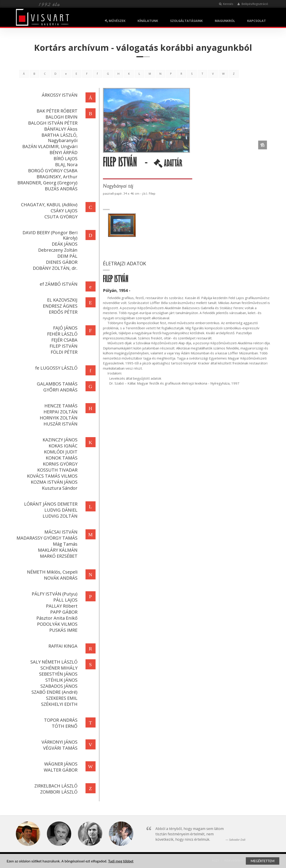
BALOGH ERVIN (61, 117)
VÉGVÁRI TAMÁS (60, 748)
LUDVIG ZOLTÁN (59, 516)
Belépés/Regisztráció (253, 4)
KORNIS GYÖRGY (59, 464)
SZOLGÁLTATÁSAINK (186, 21)
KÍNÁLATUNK (148, 21)
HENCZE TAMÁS (60, 406)
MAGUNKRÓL (225, 21)
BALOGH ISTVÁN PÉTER (52, 123)
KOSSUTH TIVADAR (57, 470)
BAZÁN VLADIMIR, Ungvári (49, 146)
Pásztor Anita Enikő (56, 618)
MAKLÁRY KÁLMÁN (57, 550)
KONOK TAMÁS (61, 458)
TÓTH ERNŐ (64, 726)
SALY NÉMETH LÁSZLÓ (53, 662)
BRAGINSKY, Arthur (56, 177)
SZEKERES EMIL (61, 698)
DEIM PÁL (67, 256)
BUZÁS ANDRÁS (61, 189)
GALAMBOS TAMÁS (56, 384)
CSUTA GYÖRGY (60, 217)
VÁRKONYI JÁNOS (59, 742)
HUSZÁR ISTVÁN (60, 424)
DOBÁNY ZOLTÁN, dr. (54, 268)
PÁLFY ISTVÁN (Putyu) (54, 594)
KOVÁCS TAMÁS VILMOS (52, 476)
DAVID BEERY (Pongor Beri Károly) (49, 235)
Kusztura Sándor (59, 488)
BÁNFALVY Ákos (60, 129)
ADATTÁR (169, 165)
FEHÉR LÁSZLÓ (62, 334)
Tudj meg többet (121, 862)
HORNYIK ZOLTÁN (58, 418)
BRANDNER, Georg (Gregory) (47, 183)
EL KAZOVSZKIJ (62, 300)
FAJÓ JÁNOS (65, 328)
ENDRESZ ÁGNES (59, 306)
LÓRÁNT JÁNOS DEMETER (50, 504)
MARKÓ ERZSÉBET (58, 556)
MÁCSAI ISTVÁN (60, 532)
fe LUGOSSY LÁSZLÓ (56, 368)
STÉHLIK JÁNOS (61, 680)
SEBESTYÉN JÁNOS (58, 674)
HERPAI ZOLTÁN (60, 412)
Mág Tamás (65, 544)
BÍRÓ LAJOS (65, 158)
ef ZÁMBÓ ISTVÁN (58, 284)
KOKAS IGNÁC (62, 446)
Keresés (226, 4)
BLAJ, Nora (66, 165)
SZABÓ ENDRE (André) (54, 692)
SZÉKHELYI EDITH (59, 704)
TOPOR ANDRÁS (60, 720)
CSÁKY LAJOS (63, 211)
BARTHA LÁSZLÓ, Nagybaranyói (59, 138)
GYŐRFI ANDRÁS (60, 390)
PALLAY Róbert (61, 606)
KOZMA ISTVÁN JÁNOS (53, 482)
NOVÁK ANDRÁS (60, 578)
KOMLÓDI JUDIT (60, 452)
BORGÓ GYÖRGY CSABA (52, 171)
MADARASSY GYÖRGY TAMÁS (46, 538)
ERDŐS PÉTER (63, 312)
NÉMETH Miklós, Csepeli (52, 572)
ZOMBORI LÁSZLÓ (58, 792)
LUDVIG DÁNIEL (60, 510)
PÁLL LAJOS (65, 600)
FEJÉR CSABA (64, 340)
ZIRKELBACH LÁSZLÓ (55, 786)
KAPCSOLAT (257, 21)
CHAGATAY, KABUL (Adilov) (49, 205)
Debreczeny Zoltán (57, 250)
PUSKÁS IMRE (63, 630)
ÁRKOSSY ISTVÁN (59, 95)
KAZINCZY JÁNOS (59, 440)
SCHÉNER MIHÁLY (58, 668)
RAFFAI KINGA (62, 646)
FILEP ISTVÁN (63, 346)
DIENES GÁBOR (61, 262)
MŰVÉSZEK (115, 21)
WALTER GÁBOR (60, 770)
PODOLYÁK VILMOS (57, 624)
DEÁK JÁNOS (64, 244)
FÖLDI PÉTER (63, 352)
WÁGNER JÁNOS (60, 764)
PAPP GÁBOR (63, 612)
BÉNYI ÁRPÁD (63, 152)
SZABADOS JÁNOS (58, 686)
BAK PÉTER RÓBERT (56, 111)
